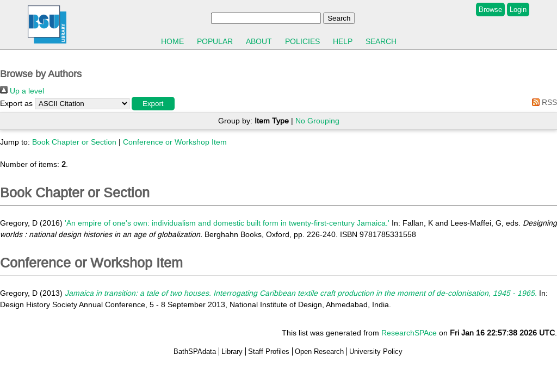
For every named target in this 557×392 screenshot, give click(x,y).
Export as (16, 103)
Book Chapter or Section (74, 142)
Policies (302, 41)
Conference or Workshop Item (175, 142)
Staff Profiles (269, 351)
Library (232, 351)
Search (381, 41)
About (259, 41)
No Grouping (317, 121)
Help (343, 41)
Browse (490, 10)
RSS (543, 102)
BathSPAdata (195, 351)
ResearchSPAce (409, 333)
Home (172, 41)
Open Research (319, 351)
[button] (153, 104)
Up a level (22, 91)
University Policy (376, 351)
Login (518, 10)
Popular (215, 41)
